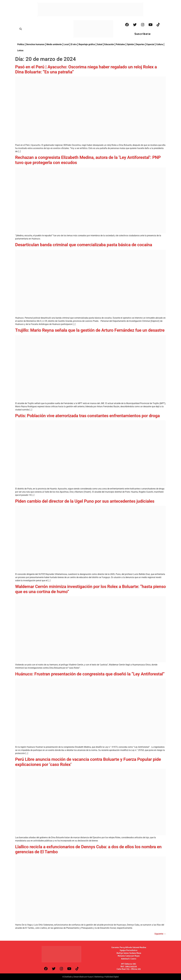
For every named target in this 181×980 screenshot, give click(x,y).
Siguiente (160, 934)
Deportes (140, 44)
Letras (20, 50)
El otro (74, 44)
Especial (150, 44)
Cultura (160, 44)
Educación (109, 44)
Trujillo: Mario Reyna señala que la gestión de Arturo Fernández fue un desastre (90, 330)
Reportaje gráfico (87, 44)
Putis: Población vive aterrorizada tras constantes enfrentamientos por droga (87, 416)
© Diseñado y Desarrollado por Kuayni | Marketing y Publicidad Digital (90, 977)
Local (66, 44)
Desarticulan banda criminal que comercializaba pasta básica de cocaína (84, 245)
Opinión (130, 44)
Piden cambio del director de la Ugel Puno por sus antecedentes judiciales (85, 501)
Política (21, 44)
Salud (100, 44)
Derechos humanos (35, 44)
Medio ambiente (54, 44)
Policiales (120, 44)
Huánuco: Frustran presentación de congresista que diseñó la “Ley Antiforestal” (90, 674)
